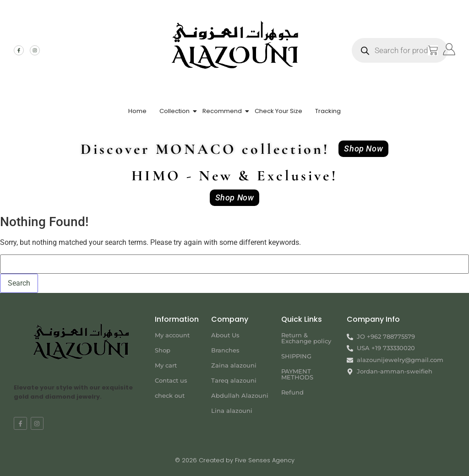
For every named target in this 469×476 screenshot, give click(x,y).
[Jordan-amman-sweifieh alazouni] (401, 409)
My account (172, 335)
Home (137, 111)
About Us (225, 335)
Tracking (328, 111)
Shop (163, 350)
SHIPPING (296, 356)
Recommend (222, 111)
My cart (166, 365)
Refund (292, 392)
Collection (175, 111)
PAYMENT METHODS (297, 374)
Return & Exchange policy (306, 338)
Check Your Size (278, 111)
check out (170, 395)
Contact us (171, 380)
